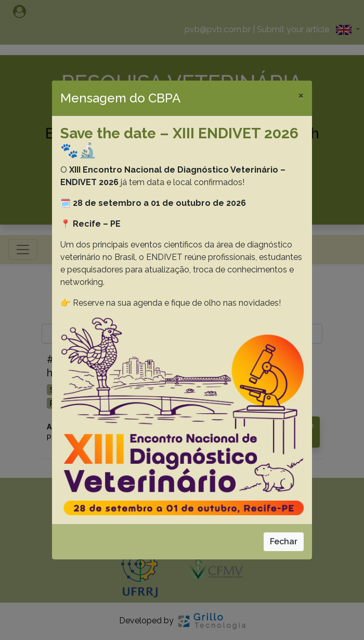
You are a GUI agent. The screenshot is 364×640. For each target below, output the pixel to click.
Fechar (284, 541)
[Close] (301, 95)
